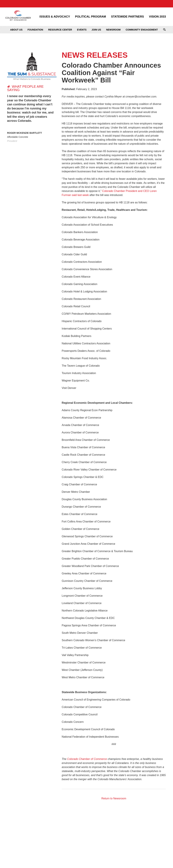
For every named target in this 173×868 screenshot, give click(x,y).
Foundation (35, 30)
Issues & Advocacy (55, 17)
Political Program (90, 17)
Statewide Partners (127, 17)
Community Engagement (142, 30)
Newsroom (113, 30)
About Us (16, 30)
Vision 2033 (157, 17)
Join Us (96, 30)
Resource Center (60, 30)
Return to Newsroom (114, 798)
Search (164, 30)
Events (82, 30)
